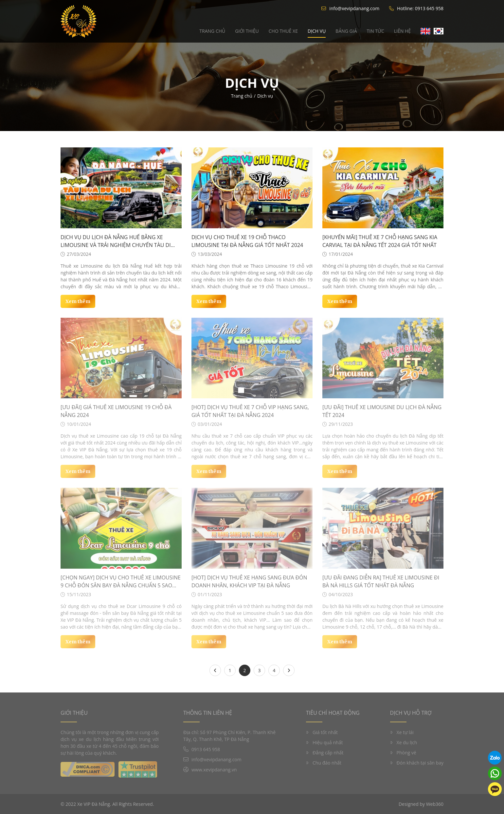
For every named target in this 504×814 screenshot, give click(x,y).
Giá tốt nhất (322, 732)
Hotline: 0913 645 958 (416, 8)
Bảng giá (346, 31)
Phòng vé (403, 753)
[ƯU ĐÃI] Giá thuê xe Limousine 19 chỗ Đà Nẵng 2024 (116, 411)
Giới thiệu (247, 31)
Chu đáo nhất (324, 763)
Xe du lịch (404, 742)
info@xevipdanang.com (350, 8)
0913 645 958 (206, 749)
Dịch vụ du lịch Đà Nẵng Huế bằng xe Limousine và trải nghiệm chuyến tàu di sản (116, 241)
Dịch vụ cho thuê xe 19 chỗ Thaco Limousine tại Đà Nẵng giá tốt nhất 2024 (247, 241)
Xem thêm (78, 301)
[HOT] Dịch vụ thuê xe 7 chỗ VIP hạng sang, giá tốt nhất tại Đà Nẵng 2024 (250, 411)
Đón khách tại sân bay (417, 763)
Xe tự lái (402, 732)
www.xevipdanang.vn (214, 770)
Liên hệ (402, 31)
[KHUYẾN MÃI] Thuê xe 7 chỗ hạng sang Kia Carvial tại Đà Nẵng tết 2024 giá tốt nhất (380, 241)
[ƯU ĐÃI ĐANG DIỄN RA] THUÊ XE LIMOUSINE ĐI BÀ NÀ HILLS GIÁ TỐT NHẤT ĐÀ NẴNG (381, 581)
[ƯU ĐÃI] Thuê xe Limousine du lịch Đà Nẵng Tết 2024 (382, 411)
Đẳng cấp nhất (325, 753)
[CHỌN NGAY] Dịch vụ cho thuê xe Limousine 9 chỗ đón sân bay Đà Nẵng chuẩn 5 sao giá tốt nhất (121, 582)
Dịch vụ (317, 31)
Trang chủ (212, 31)
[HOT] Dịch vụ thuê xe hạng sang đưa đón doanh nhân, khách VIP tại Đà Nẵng (249, 581)
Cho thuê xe (283, 31)
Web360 (435, 804)
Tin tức (376, 31)
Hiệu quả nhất (324, 742)
